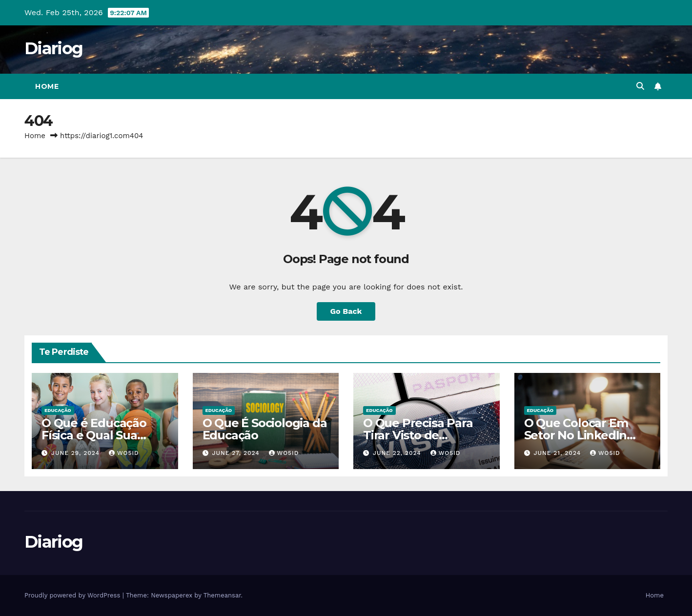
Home (47, 86)
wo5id (124, 453)
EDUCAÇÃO (58, 410)
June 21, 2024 (558, 453)
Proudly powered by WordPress (73, 595)
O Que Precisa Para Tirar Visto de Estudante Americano (426, 435)
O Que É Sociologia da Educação (265, 429)
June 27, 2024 (237, 453)
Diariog (53, 48)
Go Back (346, 311)
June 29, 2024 (77, 453)
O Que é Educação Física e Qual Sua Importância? (94, 435)
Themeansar (222, 595)
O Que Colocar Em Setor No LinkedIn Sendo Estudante (576, 435)
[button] (640, 86)
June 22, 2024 (398, 453)
